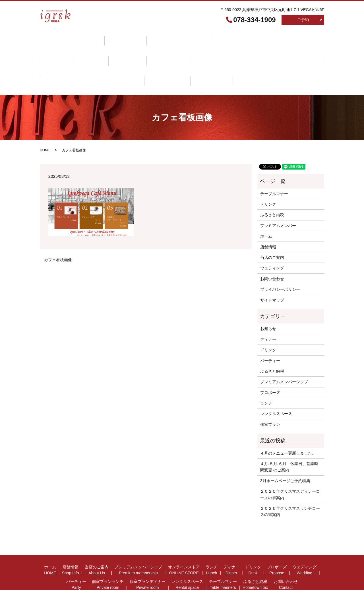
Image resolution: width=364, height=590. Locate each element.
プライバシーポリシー (280, 267)
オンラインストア (220, 38)
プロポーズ (87, 51)
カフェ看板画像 (58, 237)
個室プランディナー (248, 51)
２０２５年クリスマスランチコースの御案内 (290, 489)
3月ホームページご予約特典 (285, 458)
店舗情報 (81, 38)
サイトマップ (272, 278)
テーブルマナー (61, 64)
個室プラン (270, 402)
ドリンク (55, 51)
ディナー (284, 38)
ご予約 (303, 20)
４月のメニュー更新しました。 (288, 431)
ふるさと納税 (101, 64)
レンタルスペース (296, 51)
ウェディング (123, 51)
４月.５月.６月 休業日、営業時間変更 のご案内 (289, 445)
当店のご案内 (115, 38)
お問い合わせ (139, 64)
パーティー (160, 51)
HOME (45, 128)
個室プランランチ (200, 51)
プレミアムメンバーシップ (166, 38)
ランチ (256, 38)
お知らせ (268, 306)
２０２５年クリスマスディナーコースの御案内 (290, 472)
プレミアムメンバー (278, 203)
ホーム (53, 38)
